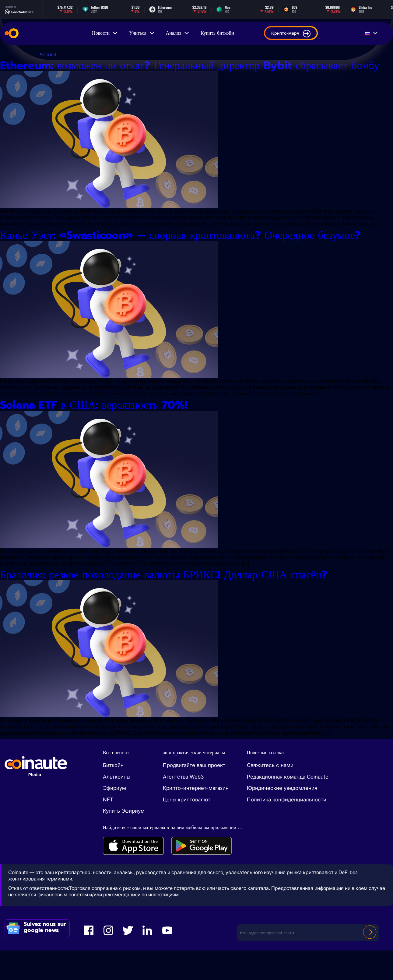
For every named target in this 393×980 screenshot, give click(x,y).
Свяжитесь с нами (270, 795)
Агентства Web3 (183, 806)
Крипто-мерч (291, 34)
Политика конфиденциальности (287, 829)
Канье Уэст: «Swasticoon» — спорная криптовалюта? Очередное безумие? (177, 255)
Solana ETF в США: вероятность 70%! (106, 433)
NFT (108, 829)
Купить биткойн (217, 33)
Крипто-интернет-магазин (196, 818)
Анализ (178, 33)
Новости (105, 33)
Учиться (142, 33)
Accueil (48, 54)
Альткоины (117, 806)
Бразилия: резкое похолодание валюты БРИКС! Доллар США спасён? (184, 604)
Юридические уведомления (282, 818)
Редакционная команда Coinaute (288, 806)
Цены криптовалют (187, 829)
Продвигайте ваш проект (194, 795)
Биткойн (113, 795)
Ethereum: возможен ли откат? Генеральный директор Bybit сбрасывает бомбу (195, 72)
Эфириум (114, 818)
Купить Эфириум (124, 841)
